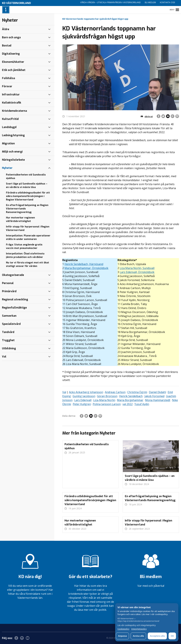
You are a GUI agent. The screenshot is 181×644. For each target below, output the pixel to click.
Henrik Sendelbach (131, 396)
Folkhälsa (8, 78)
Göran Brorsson (107, 396)
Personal (8, 283)
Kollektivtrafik (12, 103)
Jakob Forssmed (154, 396)
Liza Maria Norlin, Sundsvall (137, 268)
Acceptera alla (157, 636)
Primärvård (9, 291)
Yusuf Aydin (142, 404)
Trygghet (8, 340)
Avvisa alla (138, 636)
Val (64, 392)
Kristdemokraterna (14, 111)
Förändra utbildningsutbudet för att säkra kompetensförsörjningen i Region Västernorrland (28, 196)
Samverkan (9, 316)
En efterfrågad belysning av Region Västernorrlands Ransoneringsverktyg (27, 209)
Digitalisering (11, 54)
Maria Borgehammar (130, 400)
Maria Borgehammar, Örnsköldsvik (86, 268)
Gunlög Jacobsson (84, 396)
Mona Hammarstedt (158, 400)
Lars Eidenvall (83, 400)
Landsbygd (9, 127)
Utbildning (9, 348)
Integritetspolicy (139, 629)
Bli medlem (150, 2)
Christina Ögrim (137, 392)
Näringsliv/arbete (13, 160)
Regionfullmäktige (14, 308)
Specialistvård (11, 324)
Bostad (7, 46)
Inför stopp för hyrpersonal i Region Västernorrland (28, 228)
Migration (8, 143)
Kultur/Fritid (10, 119)
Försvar (7, 86)
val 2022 (128, 404)
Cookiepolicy (123, 629)
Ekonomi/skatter (13, 62)
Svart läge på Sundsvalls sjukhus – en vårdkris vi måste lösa (27, 185)
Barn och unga (11, 37)
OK (172, 636)
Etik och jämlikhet (14, 70)
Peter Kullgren (82, 404)
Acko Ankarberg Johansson (86, 392)
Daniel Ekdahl (157, 392)
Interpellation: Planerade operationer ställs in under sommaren (28, 237)
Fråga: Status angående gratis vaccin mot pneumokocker (24, 246)
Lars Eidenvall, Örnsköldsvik (137, 272)
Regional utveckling (15, 299)
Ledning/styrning (13, 135)
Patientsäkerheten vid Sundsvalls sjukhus (26, 176)
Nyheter (7, 168)
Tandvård (8, 332)
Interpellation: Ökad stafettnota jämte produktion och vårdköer (25, 255)
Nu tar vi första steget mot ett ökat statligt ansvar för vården (28, 264)
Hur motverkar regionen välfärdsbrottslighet (20, 219)
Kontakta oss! (167, 2)
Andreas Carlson (115, 392)
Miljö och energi (12, 152)
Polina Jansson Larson (107, 404)
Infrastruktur (11, 94)
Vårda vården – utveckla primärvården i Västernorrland (111, 2)
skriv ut (147, 116)
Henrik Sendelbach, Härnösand (84, 264)
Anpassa (122, 636)
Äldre (6, 29)
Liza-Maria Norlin (104, 400)
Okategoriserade (13, 275)
